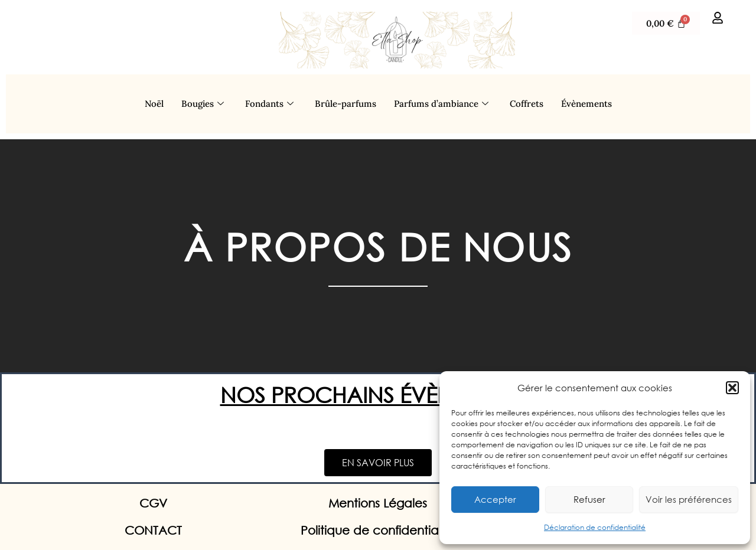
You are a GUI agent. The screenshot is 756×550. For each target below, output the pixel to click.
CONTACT (153, 530)
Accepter (495, 499)
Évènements (586, 104)
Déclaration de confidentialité (595, 527)
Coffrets (527, 104)
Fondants (269, 104)
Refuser (589, 499)
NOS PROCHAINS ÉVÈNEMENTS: (378, 395)
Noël (154, 104)
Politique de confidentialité (378, 530)
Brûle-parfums (346, 104)
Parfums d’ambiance (441, 104)
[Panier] (666, 23)
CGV (153, 503)
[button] (732, 388)
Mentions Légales (378, 503)
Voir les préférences (689, 499)
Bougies (203, 104)
